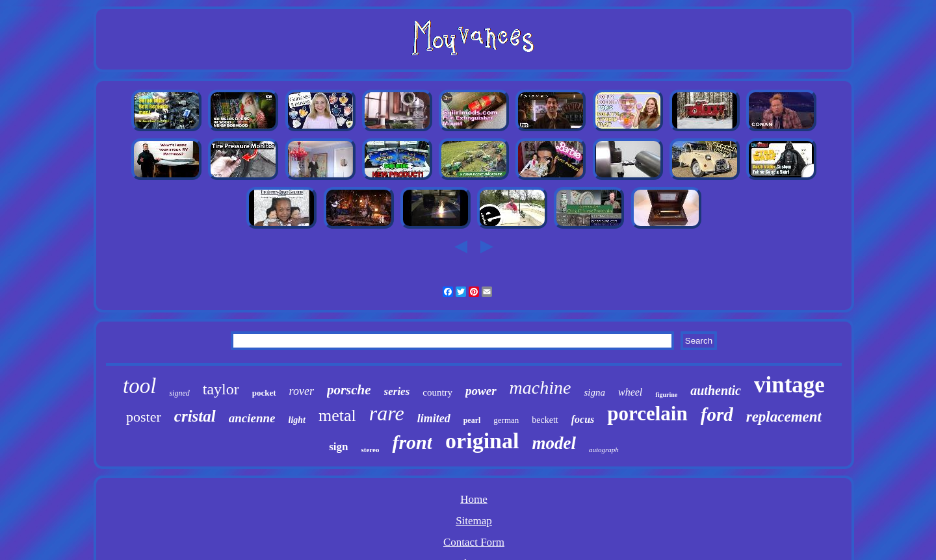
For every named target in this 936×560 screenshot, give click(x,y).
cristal (195, 416)
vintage (789, 385)
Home (474, 499)
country (437, 392)
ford (717, 414)
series (397, 391)
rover (302, 391)
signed (179, 393)
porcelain (647, 414)
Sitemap (474, 521)
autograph (604, 450)
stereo (370, 450)
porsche (349, 390)
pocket (264, 393)
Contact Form (474, 542)
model (554, 443)
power (481, 391)
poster (144, 417)
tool (139, 386)
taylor (221, 389)
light (297, 420)
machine (540, 388)
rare (387, 413)
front (412, 442)
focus (583, 419)
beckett (545, 420)
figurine (666, 395)
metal (337, 415)
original (482, 441)
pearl (472, 420)
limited (434, 418)
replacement (784, 417)
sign (338, 447)
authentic (716, 390)
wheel (630, 392)
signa (594, 392)
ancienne (252, 418)
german (506, 420)
